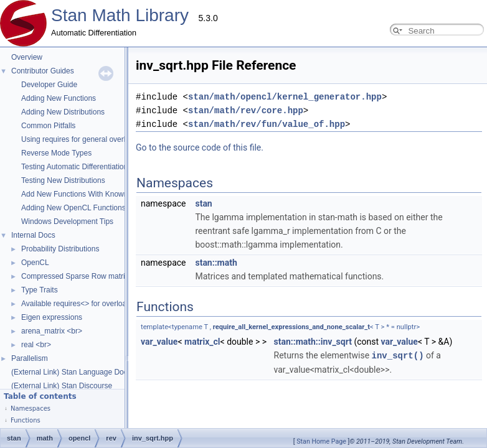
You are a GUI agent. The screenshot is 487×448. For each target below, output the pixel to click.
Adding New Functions (59, 98)
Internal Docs (33, 235)
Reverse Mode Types (56, 153)
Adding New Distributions (63, 112)
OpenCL (35, 263)
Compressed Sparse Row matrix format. (87, 276)
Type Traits (40, 290)
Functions (26, 420)
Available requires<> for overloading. (82, 304)
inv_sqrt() (273, 341)
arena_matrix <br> (52, 331)
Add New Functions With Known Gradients (92, 194)
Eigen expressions (52, 317)
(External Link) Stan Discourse (62, 386)
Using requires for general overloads (81, 139)
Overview (27, 57)
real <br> (36, 345)
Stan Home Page (321, 441)
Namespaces (31, 408)
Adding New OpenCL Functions (73, 208)
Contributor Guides (43, 71)
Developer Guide (49, 85)
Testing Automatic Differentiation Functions (92, 167)
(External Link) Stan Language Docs (71, 372)
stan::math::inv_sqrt (188, 328)
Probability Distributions (60, 249)
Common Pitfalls (48, 126)
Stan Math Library (120, 15)
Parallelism (30, 358)
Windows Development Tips (67, 222)
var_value (275, 328)
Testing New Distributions (63, 180)
